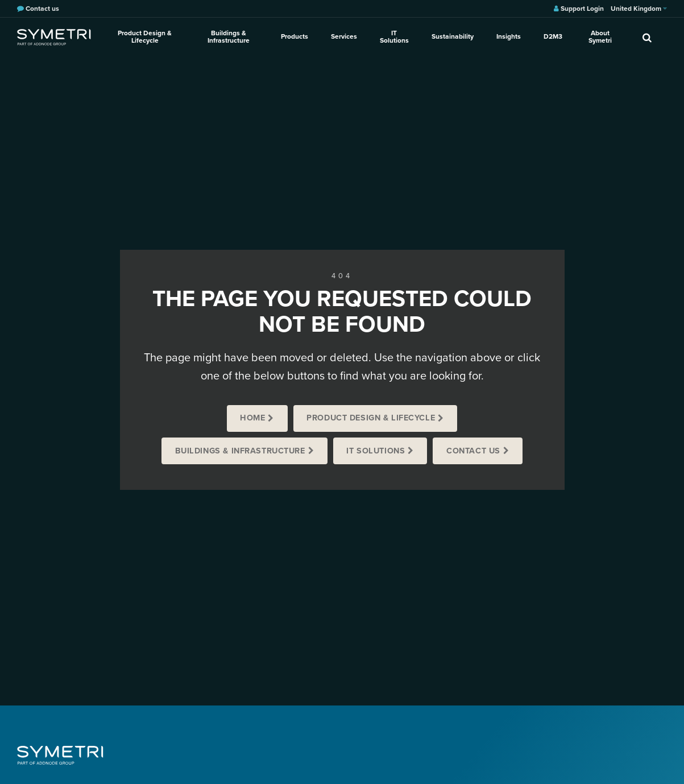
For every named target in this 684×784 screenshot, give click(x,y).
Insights (509, 36)
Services (344, 36)
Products (295, 36)
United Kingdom (639, 9)
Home (252, 418)
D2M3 (553, 36)
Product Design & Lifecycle (145, 37)
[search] (647, 37)
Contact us (473, 451)
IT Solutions (394, 37)
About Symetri (600, 37)
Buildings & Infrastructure (229, 37)
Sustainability (453, 36)
